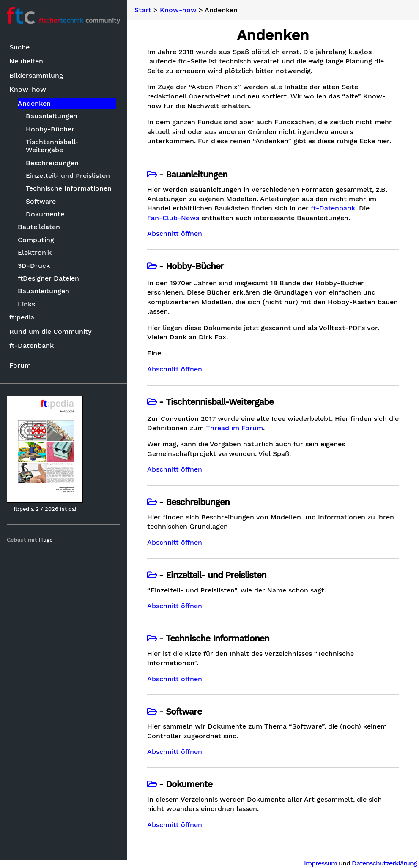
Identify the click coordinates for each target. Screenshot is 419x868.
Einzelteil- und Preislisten (68, 176)
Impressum (320, 863)
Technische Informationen (69, 188)
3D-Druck (34, 266)
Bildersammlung (36, 75)
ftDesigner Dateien (48, 278)
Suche (19, 47)
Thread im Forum (234, 428)
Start (143, 10)
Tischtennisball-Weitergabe (52, 146)
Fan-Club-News (173, 218)
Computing (36, 240)
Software (41, 201)
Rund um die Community (51, 332)
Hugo (46, 540)
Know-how (28, 89)
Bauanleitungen (52, 116)
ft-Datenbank (31, 345)
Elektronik (35, 252)
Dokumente (45, 214)
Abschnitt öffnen (175, 234)
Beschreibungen (52, 163)
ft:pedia (22, 317)
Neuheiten (26, 61)
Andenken (34, 103)
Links (26, 304)
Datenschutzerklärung (384, 863)
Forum (20, 365)
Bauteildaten (39, 227)
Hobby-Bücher (50, 129)
